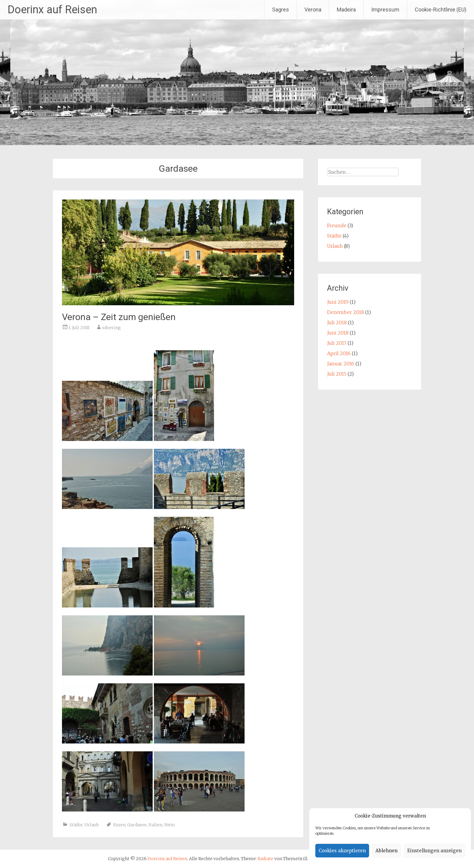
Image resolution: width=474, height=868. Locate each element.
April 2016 (339, 353)
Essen (119, 825)
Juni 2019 (338, 302)
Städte (76, 825)
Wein (169, 825)
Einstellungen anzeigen (434, 851)
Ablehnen (386, 851)
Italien (155, 825)
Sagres (281, 10)
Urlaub (92, 825)
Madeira (346, 10)
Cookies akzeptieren (342, 851)
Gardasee (137, 825)
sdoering (112, 328)
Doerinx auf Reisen (52, 10)
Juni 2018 (338, 333)
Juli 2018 (337, 322)
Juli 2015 (337, 374)
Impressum (385, 10)
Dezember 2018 (346, 312)
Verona (313, 10)
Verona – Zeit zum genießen (119, 317)
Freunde (337, 225)
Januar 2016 (341, 364)
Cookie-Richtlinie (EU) (441, 10)
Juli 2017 (337, 343)
